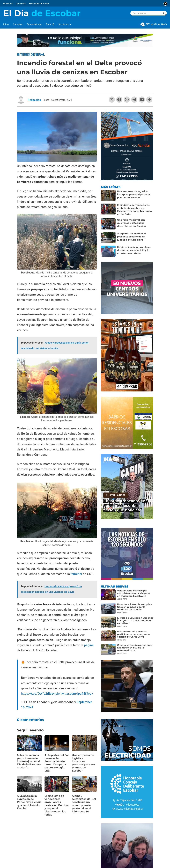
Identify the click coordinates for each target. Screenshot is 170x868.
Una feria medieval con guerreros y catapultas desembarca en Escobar (132, 223)
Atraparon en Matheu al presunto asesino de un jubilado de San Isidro (131, 237)
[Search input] (147, 13)
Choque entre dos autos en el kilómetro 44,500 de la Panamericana (135, 648)
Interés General (31, 54)
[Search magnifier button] (164, 13)
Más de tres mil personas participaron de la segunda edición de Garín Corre (133, 634)
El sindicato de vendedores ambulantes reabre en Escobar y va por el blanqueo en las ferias (57, 805)
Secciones (63, 24)
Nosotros (8, 4)
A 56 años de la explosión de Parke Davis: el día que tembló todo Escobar (29, 802)
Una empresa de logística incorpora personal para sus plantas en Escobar (84, 763)
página (89, 645)
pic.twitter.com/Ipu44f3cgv (74, 694)
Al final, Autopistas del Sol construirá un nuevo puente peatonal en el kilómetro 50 (84, 804)
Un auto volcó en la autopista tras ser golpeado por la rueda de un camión (135, 607)
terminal (77, 574)
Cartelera (18, 24)
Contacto (21, 4)
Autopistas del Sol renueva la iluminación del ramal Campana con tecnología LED (57, 763)
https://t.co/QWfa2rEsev (38, 694)
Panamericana (34, 24)
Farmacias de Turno (39, 4)
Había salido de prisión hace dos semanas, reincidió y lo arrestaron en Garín (134, 250)
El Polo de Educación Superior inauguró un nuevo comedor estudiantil (135, 620)
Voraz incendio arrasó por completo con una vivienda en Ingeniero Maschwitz (133, 593)
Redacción (34, 100)
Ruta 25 (50, 24)
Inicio (6, 24)
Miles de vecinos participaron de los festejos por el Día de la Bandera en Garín (29, 761)
